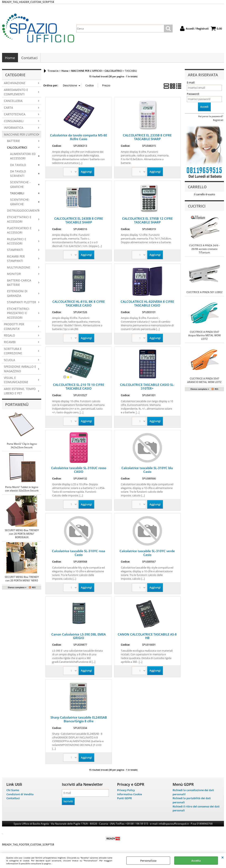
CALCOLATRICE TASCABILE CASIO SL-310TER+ (147, 388)
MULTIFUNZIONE (19, 268)
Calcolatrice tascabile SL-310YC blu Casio (147, 471)
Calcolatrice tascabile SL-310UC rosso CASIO (79, 471)
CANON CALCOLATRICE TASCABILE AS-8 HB (147, 637)
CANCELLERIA (13, 102)
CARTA (8, 109)
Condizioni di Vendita (20, 795)
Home (10, 58)
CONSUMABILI (14, 122)
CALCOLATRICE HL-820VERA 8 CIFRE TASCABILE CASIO (147, 305)
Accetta (196, 861)
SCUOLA (9, 361)
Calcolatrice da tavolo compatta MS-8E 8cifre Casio (79, 138)
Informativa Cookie (129, 795)
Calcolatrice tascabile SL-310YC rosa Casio (79, 554)
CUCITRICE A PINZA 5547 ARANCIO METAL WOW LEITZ (204, 382)
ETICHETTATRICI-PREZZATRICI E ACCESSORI (18, 314)
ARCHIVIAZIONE (15, 84)
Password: (193, 95)
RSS (34, 589)
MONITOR (14, 275)
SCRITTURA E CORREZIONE (13, 352)
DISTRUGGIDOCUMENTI (23, 212)
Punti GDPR (124, 799)
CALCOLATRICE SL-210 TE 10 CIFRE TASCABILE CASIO (79, 388)
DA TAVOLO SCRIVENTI (18, 175)
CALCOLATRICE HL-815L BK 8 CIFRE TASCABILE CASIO (79, 305)
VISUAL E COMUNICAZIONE (16, 381)
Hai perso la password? (211, 117)
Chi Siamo (13, 791)
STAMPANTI (15, 251)
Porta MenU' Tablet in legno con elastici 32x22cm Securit (22, 490)
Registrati (218, 121)
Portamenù (17, 405)
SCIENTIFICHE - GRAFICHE (20, 186)
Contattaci (29, 58)
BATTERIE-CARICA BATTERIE (19, 284)
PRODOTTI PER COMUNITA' (14, 328)
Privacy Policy (126, 791)
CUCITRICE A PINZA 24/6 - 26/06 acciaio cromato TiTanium (204, 250)
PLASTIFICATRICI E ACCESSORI (19, 231)
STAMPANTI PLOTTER (22, 303)
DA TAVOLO (18, 166)
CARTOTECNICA (15, 115)
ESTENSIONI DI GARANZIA (17, 294)
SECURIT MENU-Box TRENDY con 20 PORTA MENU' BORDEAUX (22, 535)
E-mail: (191, 84)
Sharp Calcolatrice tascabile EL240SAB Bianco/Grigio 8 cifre (79, 720)
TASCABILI (17, 194)
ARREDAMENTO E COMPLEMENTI (16, 93)
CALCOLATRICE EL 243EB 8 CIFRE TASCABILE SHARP (79, 221)
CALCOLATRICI (17, 148)
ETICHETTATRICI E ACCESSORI (19, 220)
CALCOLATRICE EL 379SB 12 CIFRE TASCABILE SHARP (147, 221)
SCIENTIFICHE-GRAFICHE (20, 203)
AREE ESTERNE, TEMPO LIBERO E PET (20, 392)
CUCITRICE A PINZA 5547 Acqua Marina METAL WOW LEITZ (204, 337)
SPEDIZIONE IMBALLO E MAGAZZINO (20, 370)
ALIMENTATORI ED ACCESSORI (23, 157)
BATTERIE (14, 142)
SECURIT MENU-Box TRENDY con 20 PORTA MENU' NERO (22, 580)
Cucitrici (197, 207)
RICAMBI (10, 343)
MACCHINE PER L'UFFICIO (21, 135)
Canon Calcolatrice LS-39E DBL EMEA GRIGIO (79, 637)
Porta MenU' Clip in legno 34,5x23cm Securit (22, 447)
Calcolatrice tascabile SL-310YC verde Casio (147, 554)
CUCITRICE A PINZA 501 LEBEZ (204, 293)
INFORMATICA (14, 129)
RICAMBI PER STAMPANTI (16, 260)
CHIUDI (223, 857)
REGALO (9, 336)
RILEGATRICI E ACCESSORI (17, 242)
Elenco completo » (17, 589)
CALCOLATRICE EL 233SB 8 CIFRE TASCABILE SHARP (147, 138)
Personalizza (148, 861)
